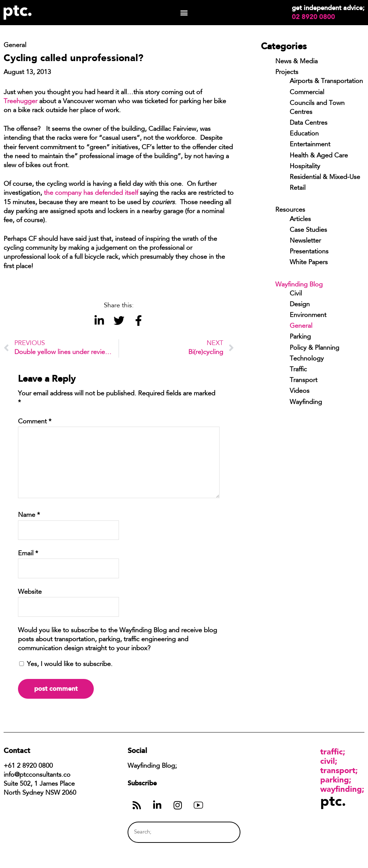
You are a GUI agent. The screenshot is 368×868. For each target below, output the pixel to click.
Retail (298, 188)
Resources (290, 210)
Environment (308, 316)
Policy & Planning (314, 348)
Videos (300, 391)
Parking (300, 337)
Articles (300, 220)
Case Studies (308, 230)
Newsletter (305, 241)
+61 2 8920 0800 (28, 766)
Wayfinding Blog (299, 285)
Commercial (307, 93)
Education (304, 134)
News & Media (296, 62)
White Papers (309, 263)
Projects (287, 73)
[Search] (222, 832)
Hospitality (305, 167)
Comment (35, 422)
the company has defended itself (91, 193)
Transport (303, 381)
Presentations (309, 252)
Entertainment (310, 145)
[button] (184, 13)
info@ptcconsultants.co (37, 775)
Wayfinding (306, 403)
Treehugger (20, 102)
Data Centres (309, 123)
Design (300, 305)
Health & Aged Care (319, 156)
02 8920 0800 (313, 17)
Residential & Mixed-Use (325, 178)
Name (29, 515)
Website (30, 592)
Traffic (298, 370)
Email (28, 554)
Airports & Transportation (326, 82)
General (301, 326)
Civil (296, 294)
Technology (307, 359)
